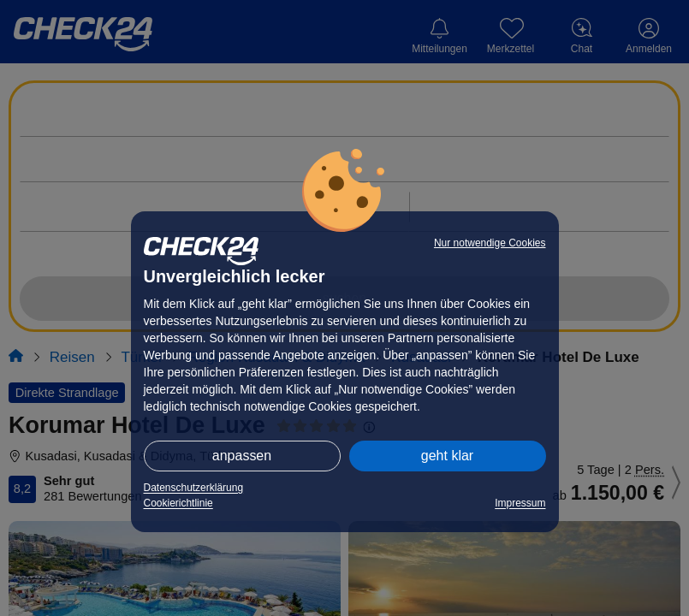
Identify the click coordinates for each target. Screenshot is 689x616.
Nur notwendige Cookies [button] (490, 243)
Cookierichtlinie (178, 503)
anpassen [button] (242, 456)
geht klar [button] (447, 456)
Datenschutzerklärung (194, 488)
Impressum (520, 503)
